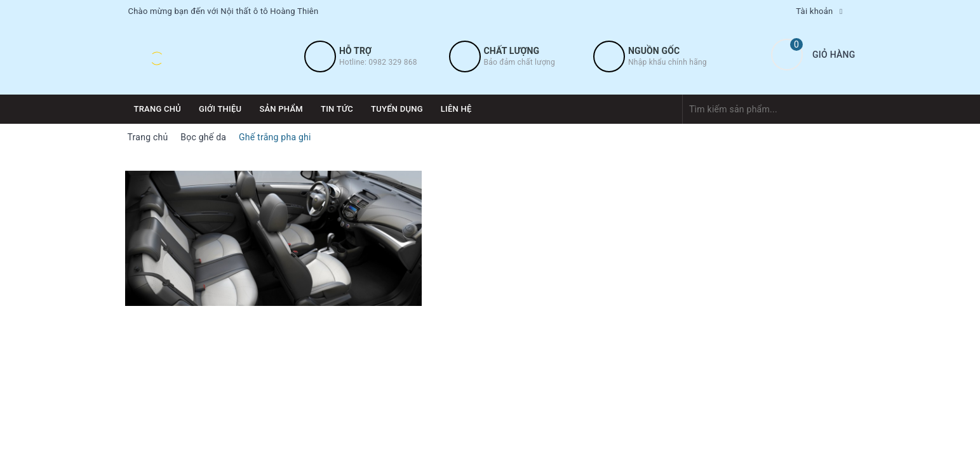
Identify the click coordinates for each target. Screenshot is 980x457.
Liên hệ (456, 109)
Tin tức (337, 109)
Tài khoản (814, 11)
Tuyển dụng (397, 109)
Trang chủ (158, 109)
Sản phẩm (281, 109)
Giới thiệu (220, 109)
